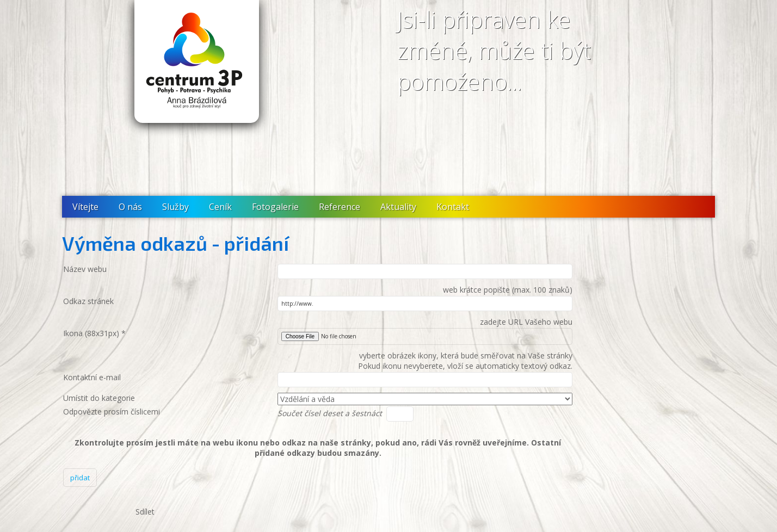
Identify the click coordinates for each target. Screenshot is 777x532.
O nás (130, 207)
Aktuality (398, 207)
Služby (175, 207)
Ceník (220, 207)
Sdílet (145, 512)
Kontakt (453, 207)
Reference (340, 207)
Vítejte (85, 207)
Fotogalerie (275, 207)
